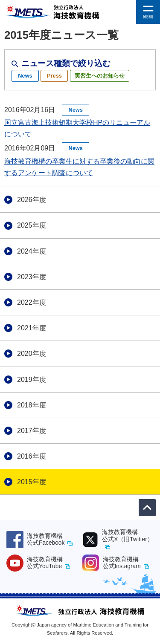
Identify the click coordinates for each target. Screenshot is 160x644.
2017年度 (32, 431)
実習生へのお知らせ (100, 76)
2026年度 (32, 200)
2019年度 (32, 380)
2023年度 (32, 277)
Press (54, 76)
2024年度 (32, 251)
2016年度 (32, 456)
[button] (148, 6)
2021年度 (32, 328)
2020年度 (32, 354)
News (25, 76)
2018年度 (32, 405)
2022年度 (32, 302)
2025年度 (32, 225)
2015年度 (32, 482)
